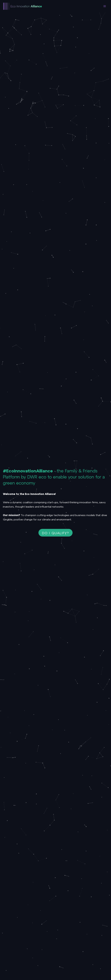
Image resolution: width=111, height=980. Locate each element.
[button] (56, 533)
